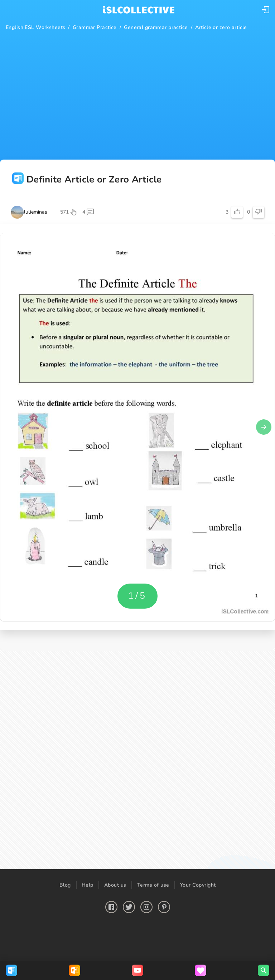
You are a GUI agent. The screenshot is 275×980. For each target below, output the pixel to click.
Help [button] (88, 885)
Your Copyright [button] (198, 885)
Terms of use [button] (153, 885)
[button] (266, 10)
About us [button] (115, 885)
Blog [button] (65, 885)
